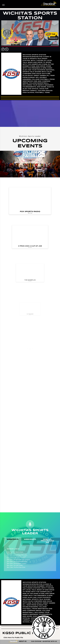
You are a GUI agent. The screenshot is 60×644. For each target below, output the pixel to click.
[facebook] (3, 49)
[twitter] (7, 49)
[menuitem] (13, 638)
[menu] (3, 5)
